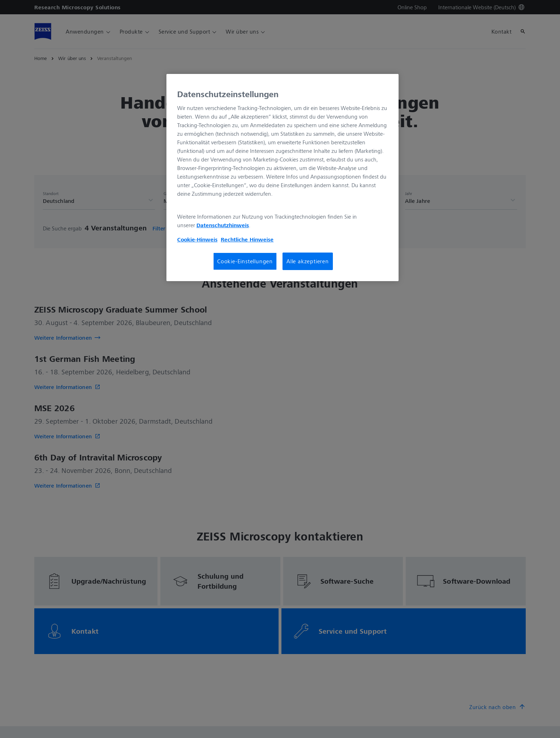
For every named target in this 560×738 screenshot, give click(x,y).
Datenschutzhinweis (223, 225)
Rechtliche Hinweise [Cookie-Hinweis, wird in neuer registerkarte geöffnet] (247, 239)
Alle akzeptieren (308, 261)
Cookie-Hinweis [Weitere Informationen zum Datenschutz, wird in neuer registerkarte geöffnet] (197, 239)
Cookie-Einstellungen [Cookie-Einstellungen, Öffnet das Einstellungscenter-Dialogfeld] (245, 261)
